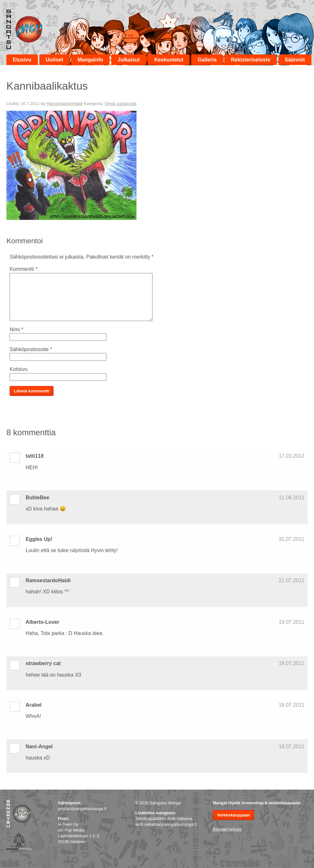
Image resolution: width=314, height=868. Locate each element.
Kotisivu (19, 369)
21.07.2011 (292, 580)
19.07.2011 (292, 622)
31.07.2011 (292, 539)
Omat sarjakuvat (121, 104)
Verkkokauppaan (233, 815)
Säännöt (295, 60)
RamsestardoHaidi (64, 104)
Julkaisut (129, 60)
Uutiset (54, 60)
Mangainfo (90, 60)
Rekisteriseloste (251, 60)
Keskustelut (169, 60)
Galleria (207, 60)
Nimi (17, 330)
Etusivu (22, 60)
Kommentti (24, 269)
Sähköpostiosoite (31, 349)
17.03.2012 (292, 456)
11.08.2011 (292, 498)
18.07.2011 (292, 705)
